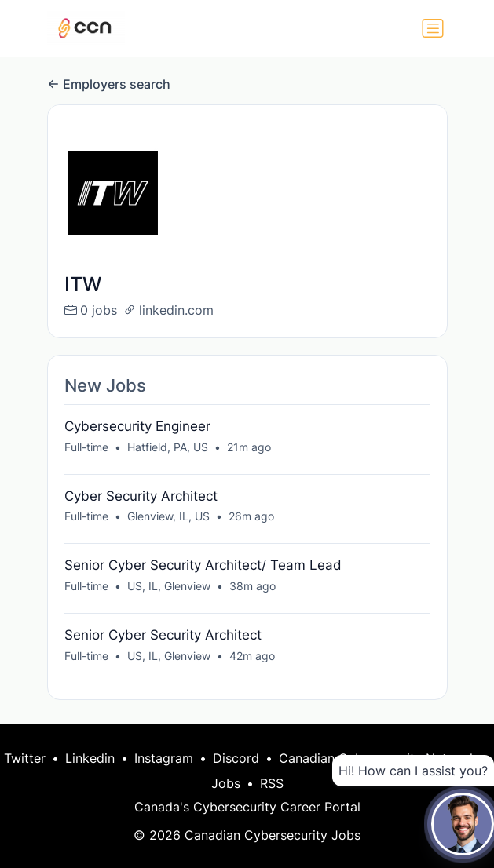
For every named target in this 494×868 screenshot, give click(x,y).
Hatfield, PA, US (168, 447)
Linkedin (90, 758)
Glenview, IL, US (168, 516)
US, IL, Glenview (169, 586)
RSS (272, 783)
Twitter (25, 758)
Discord (236, 758)
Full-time (86, 447)
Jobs (226, 783)
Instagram (164, 758)
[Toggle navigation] (433, 28)
